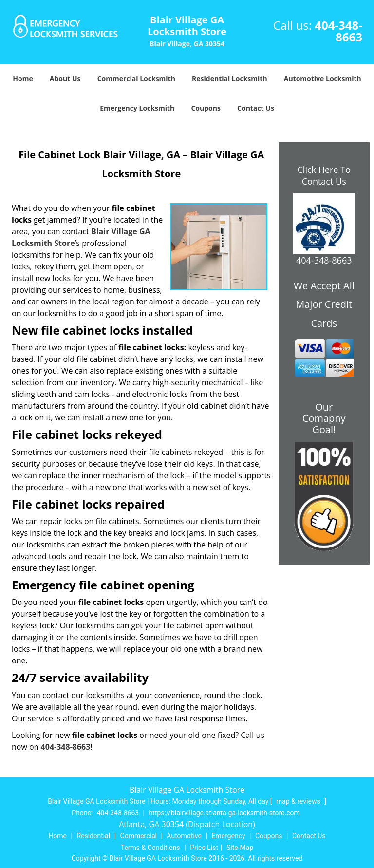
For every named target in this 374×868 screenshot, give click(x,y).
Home (23, 79)
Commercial (139, 836)
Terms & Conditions (150, 848)
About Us (65, 79)
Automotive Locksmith (323, 79)
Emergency (228, 836)
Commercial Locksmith (136, 79)
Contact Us (256, 108)
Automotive (184, 836)
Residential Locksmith (230, 79)
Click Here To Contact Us (324, 175)
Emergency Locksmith (137, 108)
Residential (93, 836)
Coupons (206, 108)
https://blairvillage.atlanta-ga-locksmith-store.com (224, 813)
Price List (204, 848)
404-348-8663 (338, 31)
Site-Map (240, 848)
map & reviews (299, 801)
